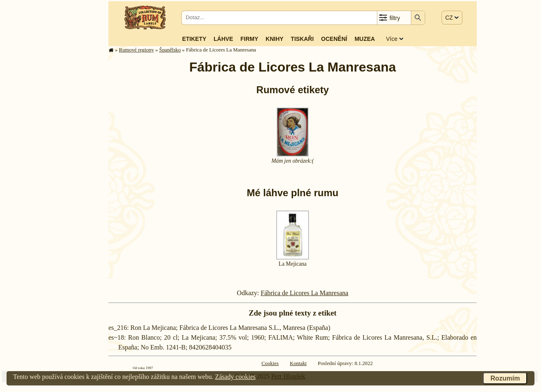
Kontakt (298, 363)
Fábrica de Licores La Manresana (304, 293)
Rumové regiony (137, 50)
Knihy (275, 39)
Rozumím (505, 378)
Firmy (249, 39)
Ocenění (334, 39)
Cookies (270, 363)
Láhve (223, 39)
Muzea (365, 39)
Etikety (194, 39)
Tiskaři (302, 39)
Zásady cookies (235, 377)
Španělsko (170, 50)
